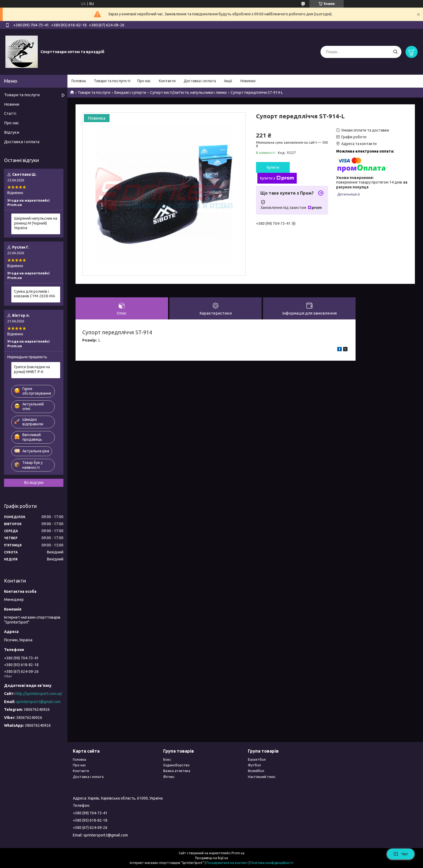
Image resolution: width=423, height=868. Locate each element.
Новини (12, 104)
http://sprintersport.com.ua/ (39, 694)
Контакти (167, 81)
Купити (273, 167)
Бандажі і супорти (130, 92)
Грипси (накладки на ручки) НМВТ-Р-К (32, 369)
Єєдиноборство (176, 765)
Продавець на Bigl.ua (211, 858)
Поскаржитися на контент (227, 863)
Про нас (144, 81)
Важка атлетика (177, 771)
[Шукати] (395, 52)
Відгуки (12, 132)
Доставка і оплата (200, 81)
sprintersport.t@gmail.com (38, 702)
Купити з (277, 178)
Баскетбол (257, 759)
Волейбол (256, 771)
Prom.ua (238, 853)
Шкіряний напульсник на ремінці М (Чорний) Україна (36, 223)
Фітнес (169, 777)
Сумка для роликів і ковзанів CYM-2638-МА (35, 294)
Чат (401, 854)
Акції (228, 81)
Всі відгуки (34, 483)
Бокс (167, 759)
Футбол (254, 765)
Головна (79, 81)
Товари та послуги (110, 81)
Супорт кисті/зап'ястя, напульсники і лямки (188, 92)
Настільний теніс (262, 777)
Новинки (248, 81)
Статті (10, 113)
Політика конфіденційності (272, 863)
